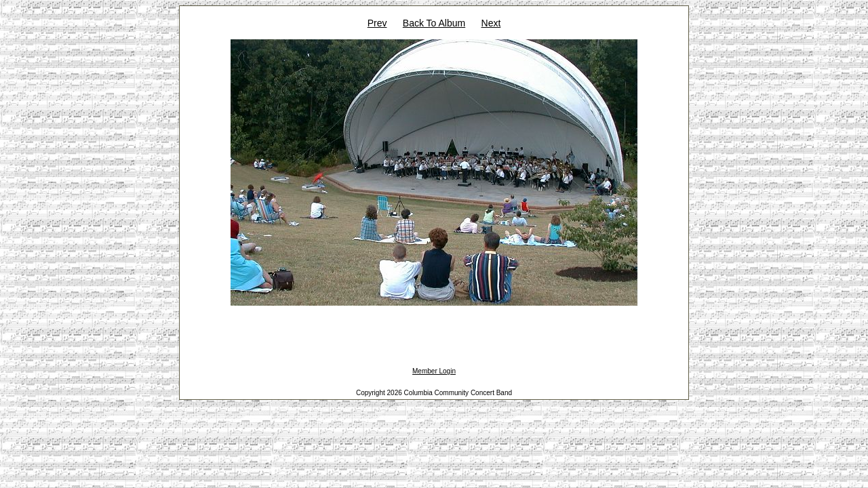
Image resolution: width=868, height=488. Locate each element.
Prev (377, 23)
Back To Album (434, 23)
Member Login (434, 371)
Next (491, 23)
